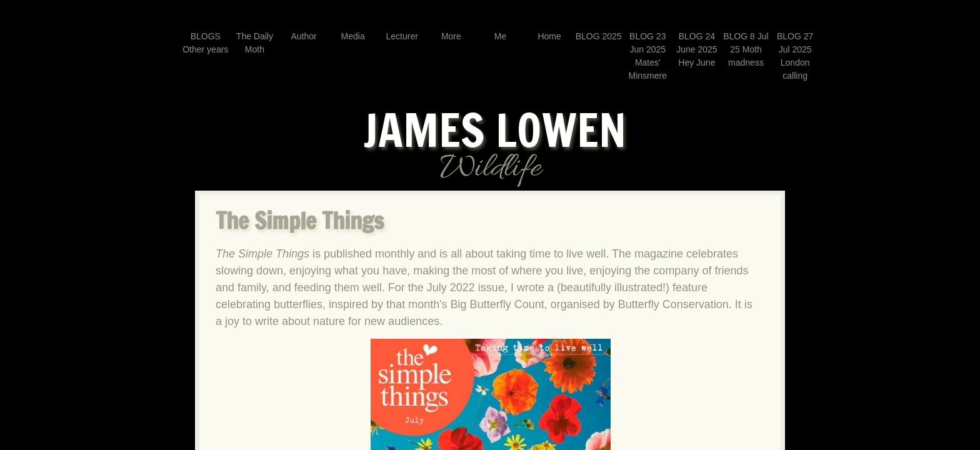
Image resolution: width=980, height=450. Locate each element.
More (451, 36)
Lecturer (402, 36)
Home (549, 36)
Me (500, 36)
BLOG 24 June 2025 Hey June (697, 49)
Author (303, 36)
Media (353, 36)
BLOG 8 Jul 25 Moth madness (746, 49)
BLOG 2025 (599, 36)
